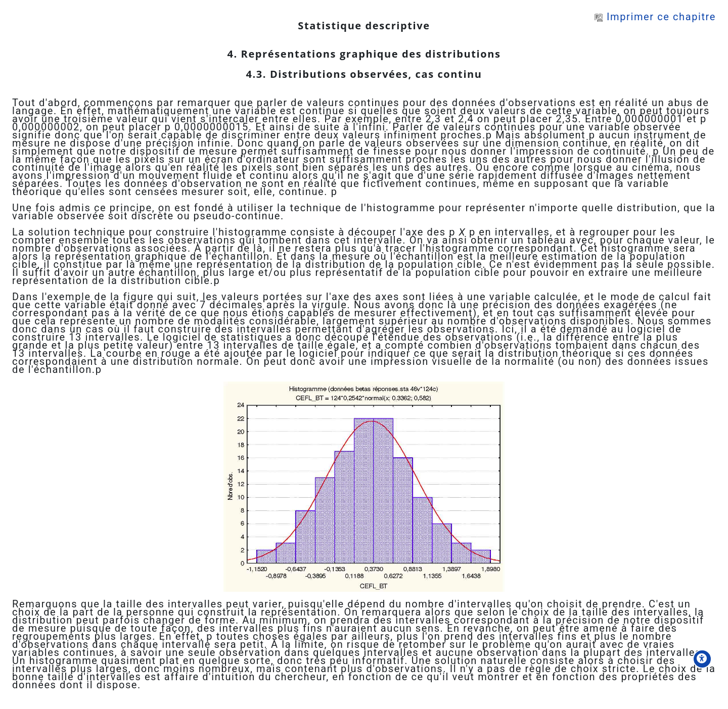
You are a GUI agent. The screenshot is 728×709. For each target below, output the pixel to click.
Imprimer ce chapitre (655, 17)
